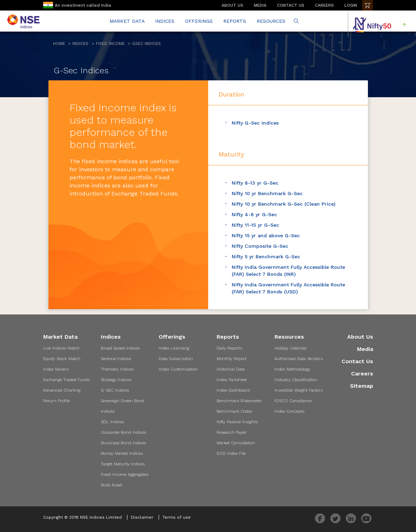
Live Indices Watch (61, 348)
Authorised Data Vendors (299, 359)
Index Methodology (292, 369)
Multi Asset (111, 485)
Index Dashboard (233, 390)
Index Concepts (289, 411)
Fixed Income (110, 44)
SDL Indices (112, 422)
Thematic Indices (117, 369)
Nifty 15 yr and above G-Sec (266, 235)
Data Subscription (176, 359)
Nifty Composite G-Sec (260, 246)
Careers (362, 374)
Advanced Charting (62, 390)
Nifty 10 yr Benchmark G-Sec (267, 193)
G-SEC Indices (115, 390)
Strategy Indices (116, 380)
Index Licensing (174, 348)
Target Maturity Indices (123, 464)
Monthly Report (232, 359)
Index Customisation (178, 369)
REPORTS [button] (235, 21)
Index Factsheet (232, 380)
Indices (80, 44)
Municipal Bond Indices (123, 443)
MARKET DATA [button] (127, 21)
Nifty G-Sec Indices (255, 123)
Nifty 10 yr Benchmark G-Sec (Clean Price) (283, 204)
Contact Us (357, 361)
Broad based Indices (120, 348)
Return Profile (57, 401)
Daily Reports (229, 348)
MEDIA (260, 5)
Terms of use (177, 517)
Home (59, 44)
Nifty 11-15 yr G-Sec (255, 225)
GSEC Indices (146, 44)
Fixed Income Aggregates (125, 474)
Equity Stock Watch (62, 359)
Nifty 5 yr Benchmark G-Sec (266, 257)
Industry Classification (296, 380)
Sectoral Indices (116, 359)
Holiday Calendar (291, 348)
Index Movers (56, 369)
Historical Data (231, 369)
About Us (360, 337)
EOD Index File (231, 453)
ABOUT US (232, 5)
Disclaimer (142, 517)
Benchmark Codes (234, 411)
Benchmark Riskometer (239, 401)
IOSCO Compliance (293, 401)
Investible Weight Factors (299, 390)
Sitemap (362, 386)
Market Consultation (236, 443)
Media (365, 349)
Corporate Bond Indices (123, 432)
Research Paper (232, 432)
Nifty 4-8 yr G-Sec (254, 214)
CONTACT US (291, 5)
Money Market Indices (122, 453)
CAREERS (324, 5)
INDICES (165, 21)
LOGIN (351, 5)
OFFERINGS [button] (199, 21)
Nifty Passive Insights (237, 422)
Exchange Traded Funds (67, 380)
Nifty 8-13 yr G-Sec (255, 183)
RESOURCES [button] (271, 21)
